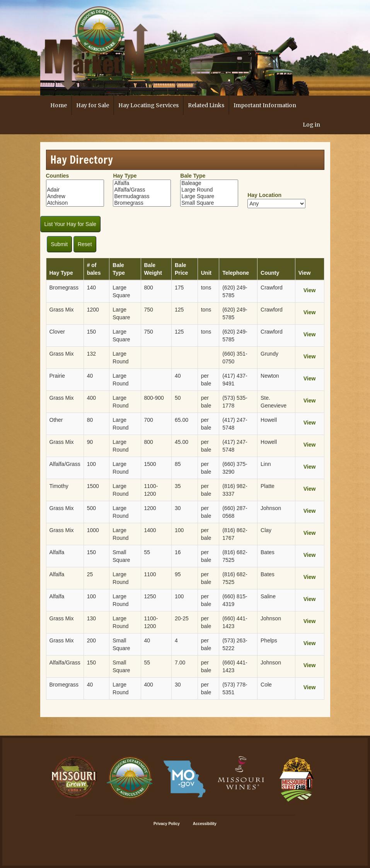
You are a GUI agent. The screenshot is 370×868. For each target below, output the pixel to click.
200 (91, 640)
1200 (93, 310)
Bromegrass (142, 203)
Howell (269, 420)
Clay (266, 530)
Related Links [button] (206, 105)
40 (90, 376)
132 (91, 354)
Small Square (209, 203)
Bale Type (193, 176)
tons (206, 288)
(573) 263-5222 (235, 644)
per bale (206, 380)
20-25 (182, 618)
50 (178, 398)
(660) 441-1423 (235, 622)
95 (178, 574)
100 (91, 464)
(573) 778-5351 (235, 688)
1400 (150, 530)
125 (179, 310)
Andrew (75, 196)
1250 (150, 596)
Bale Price (181, 269)
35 (178, 486)
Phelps (269, 640)
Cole (266, 685)
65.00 (182, 420)
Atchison (75, 203)
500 (91, 508)
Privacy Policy (167, 824)
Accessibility (205, 824)
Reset (85, 244)
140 (91, 288)
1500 (150, 464)
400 (91, 398)
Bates (268, 552)
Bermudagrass (142, 196)
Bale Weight (153, 269)
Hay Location (264, 195)
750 (149, 310)
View (310, 290)
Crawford (272, 288)
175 (179, 288)
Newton (270, 376)
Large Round (209, 190)
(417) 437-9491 (235, 380)
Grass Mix (62, 310)
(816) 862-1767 (235, 534)
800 (149, 288)
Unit (206, 273)
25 (90, 574)
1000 (93, 530)
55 (147, 552)
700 (149, 420)
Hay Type (125, 176)
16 (178, 552)
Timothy (59, 486)
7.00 (180, 663)
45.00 (182, 442)
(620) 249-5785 (235, 291)
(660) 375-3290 (235, 468)
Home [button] (59, 105)
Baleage (209, 183)
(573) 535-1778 (235, 402)
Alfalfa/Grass (142, 190)
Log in (311, 125)
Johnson (271, 508)
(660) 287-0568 (235, 512)
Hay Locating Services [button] (148, 105)
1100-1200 (151, 490)
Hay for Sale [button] (93, 105)
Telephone (236, 273)
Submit (60, 244)
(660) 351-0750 (235, 358)
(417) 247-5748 (235, 424)
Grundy (269, 354)
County (270, 273)
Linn (266, 464)
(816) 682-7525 (235, 556)
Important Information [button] (265, 105)
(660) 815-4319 (235, 600)
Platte (268, 486)
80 (90, 420)
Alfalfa (142, 183)
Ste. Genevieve (274, 402)
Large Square (209, 196)
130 (91, 618)
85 (178, 464)
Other (56, 420)
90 (90, 442)
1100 (150, 574)
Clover (57, 332)
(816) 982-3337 (235, 490)
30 (178, 508)
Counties (58, 176)
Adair (75, 190)
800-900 (154, 398)
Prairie (57, 376)
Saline (268, 596)
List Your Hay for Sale (71, 224)
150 (91, 332)
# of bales (94, 269)
